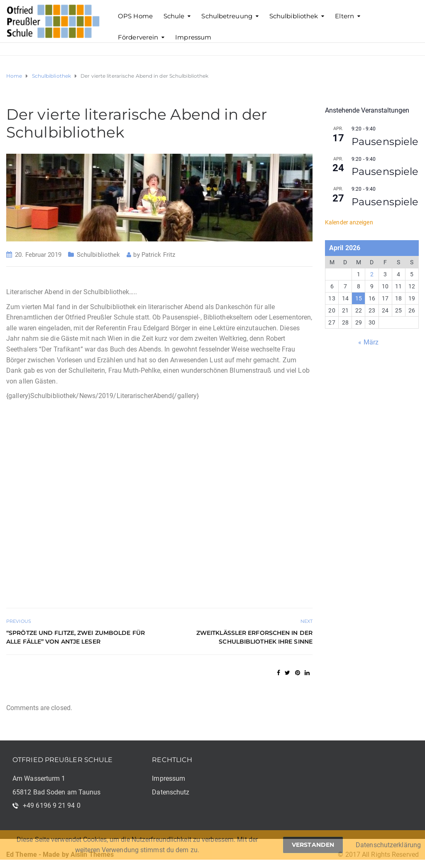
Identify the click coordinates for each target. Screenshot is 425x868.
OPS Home (135, 16)
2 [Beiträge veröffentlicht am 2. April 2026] (372, 274)
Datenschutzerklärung (388, 845)
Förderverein (138, 37)
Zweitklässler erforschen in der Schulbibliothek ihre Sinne (254, 637)
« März (368, 342)
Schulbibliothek (294, 16)
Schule (174, 16)
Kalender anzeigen (349, 222)
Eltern (344, 16)
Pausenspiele (385, 141)
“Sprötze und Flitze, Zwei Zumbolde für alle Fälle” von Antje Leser (76, 637)
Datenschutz (171, 792)
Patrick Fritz (158, 255)
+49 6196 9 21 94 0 (52, 805)
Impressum (193, 37)
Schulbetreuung (227, 16)
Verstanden (313, 845)
